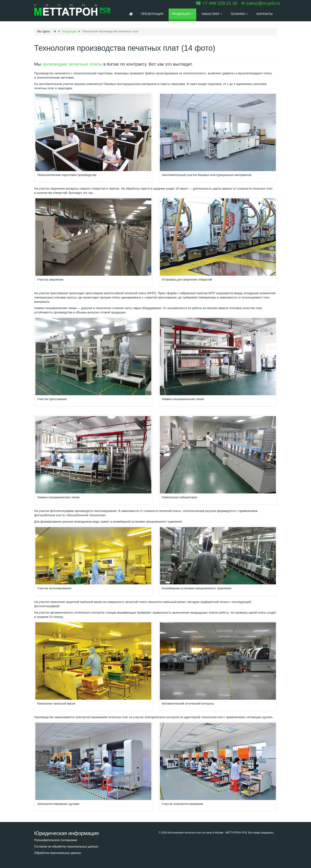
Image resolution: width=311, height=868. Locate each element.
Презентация (152, 14)
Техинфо (239, 14)
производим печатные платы (72, 64)
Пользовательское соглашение (56, 840)
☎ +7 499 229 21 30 (216, 3)
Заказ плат (212, 14)
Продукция (182, 14)
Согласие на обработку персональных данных (66, 846)
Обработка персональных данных (58, 853)
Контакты (265, 14)
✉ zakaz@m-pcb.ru (261, 3)
